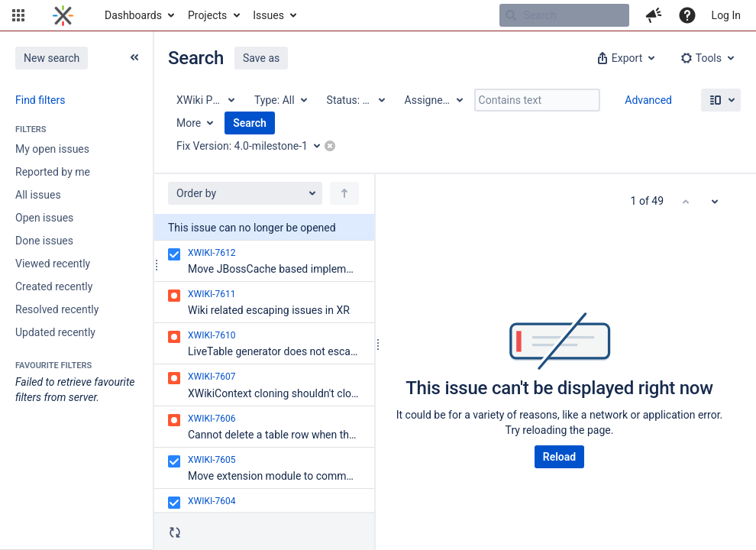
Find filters (40, 100)
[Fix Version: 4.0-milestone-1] (254, 146)
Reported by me (53, 172)
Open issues (44, 218)
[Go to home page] (63, 15)
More (189, 123)
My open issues (52, 149)
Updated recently (55, 332)
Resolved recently (57, 309)
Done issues (44, 241)
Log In (726, 15)
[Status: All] (355, 100)
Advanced (648, 100)
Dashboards (133, 15)
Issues (268, 15)
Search (250, 123)
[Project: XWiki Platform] (205, 100)
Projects (207, 15)
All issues (38, 195)
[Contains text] (537, 100)
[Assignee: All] (433, 100)
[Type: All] (280, 100)
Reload (559, 457)
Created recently (54, 286)
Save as (261, 58)
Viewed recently (53, 264)
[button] (18, 15)
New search (52, 58)
